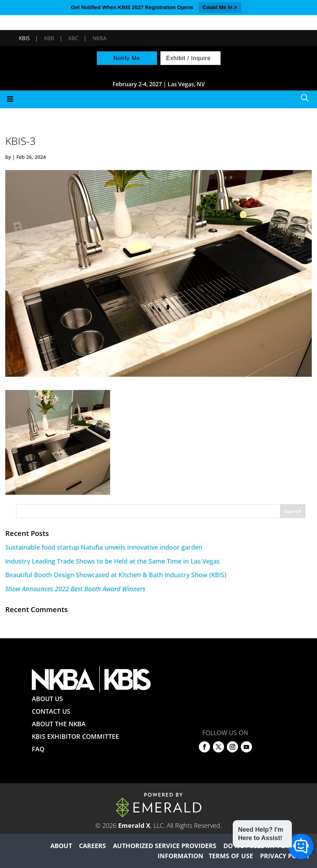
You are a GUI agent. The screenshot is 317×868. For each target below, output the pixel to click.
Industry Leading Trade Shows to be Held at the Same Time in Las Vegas (113, 561)
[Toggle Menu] (158, 99)
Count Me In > (220, 7)
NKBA (99, 38)
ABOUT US (47, 699)
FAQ (38, 749)
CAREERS (92, 846)
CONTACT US (51, 711)
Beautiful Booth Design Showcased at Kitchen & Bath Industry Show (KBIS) (116, 575)
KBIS (24, 38)
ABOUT (61, 846)
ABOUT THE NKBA (59, 724)
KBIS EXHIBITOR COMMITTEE (75, 736)
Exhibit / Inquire (189, 58)
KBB (49, 38)
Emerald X (134, 825)
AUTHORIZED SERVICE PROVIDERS (165, 846)
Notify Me (127, 58)
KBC (73, 38)
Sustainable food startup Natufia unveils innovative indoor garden (104, 547)
